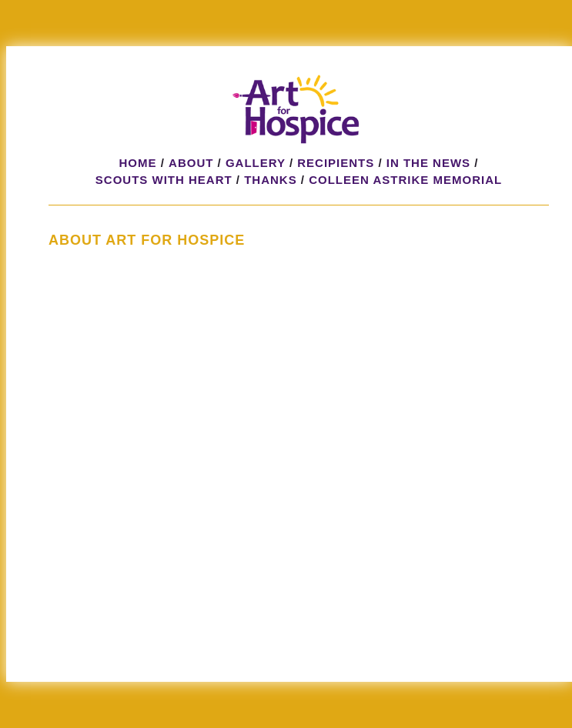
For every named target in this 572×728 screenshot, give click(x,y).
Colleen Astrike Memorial (405, 180)
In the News (428, 163)
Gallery (256, 163)
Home (138, 163)
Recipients (336, 163)
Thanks (271, 180)
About (191, 163)
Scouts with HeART (164, 180)
